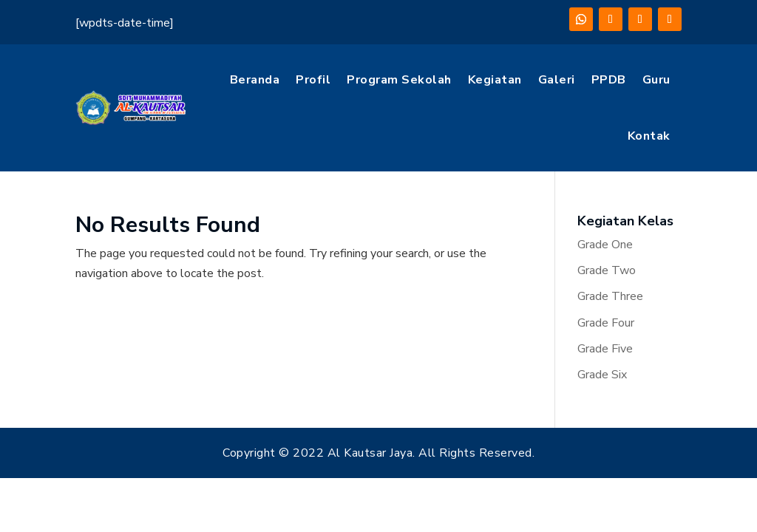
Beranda (255, 80)
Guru (656, 80)
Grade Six (602, 375)
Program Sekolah (399, 80)
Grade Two (607, 270)
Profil (313, 80)
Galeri (557, 80)
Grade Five (605, 349)
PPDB (609, 80)
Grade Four (606, 323)
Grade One (605, 245)
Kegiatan (495, 80)
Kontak (649, 136)
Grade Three (610, 296)
